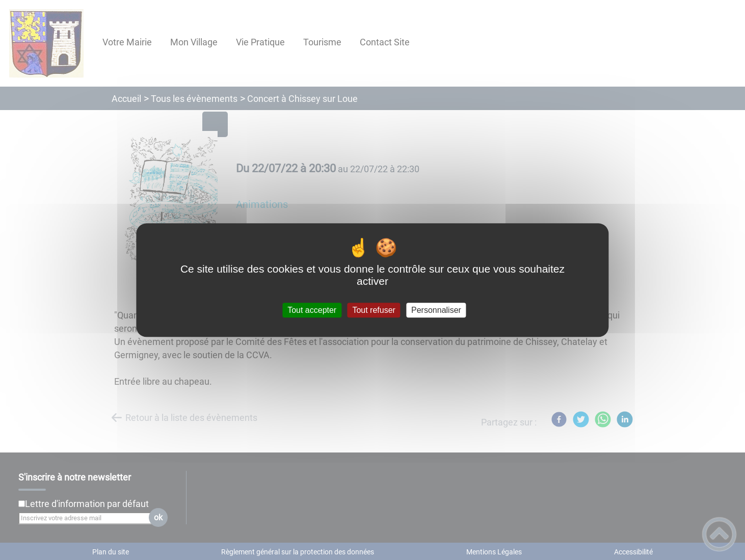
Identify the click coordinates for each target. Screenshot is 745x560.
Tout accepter (312, 310)
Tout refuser (374, 310)
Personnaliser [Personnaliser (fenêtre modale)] (436, 310)
